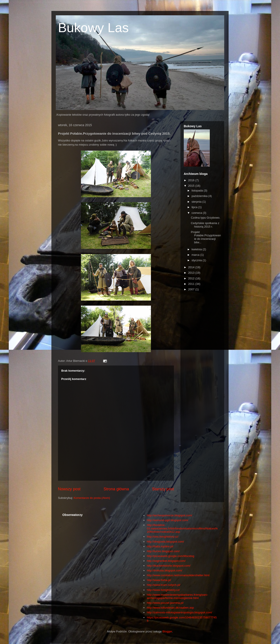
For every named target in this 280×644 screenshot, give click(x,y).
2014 (192, 267)
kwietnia (197, 249)
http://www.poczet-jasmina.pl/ (165, 603)
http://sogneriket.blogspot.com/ (166, 561)
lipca (195, 207)
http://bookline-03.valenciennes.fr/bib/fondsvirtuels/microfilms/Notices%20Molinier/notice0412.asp (182, 528)
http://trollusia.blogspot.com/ (164, 570)
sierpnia (197, 202)
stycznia (197, 260)
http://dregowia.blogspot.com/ (165, 542)
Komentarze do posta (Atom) (92, 498)
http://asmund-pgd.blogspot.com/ (167, 520)
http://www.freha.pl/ (159, 580)
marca (196, 255)
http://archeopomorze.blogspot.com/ (169, 515)
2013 (192, 273)
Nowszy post (69, 489)
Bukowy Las (93, 28)
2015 (192, 186)
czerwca (197, 213)
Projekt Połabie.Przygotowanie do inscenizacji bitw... (206, 237)
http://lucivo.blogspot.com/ (163, 551)
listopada (198, 191)
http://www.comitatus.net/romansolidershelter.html (178, 575)
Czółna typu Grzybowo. (205, 218)
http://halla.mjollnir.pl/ (160, 546)
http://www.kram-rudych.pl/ (164, 585)
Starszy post (163, 489)
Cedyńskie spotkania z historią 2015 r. (205, 225)
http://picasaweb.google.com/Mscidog (171, 556)
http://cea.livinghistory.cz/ (163, 537)
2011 (192, 284)
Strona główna (116, 489)
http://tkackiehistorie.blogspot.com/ (169, 566)
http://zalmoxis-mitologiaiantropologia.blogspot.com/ (179, 612)
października (200, 196)
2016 (192, 180)
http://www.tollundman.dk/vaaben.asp (170, 608)
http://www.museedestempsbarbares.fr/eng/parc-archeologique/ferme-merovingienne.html (177, 596)
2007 (192, 289)
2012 (192, 278)
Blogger (167, 631)
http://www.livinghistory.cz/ (163, 590)
